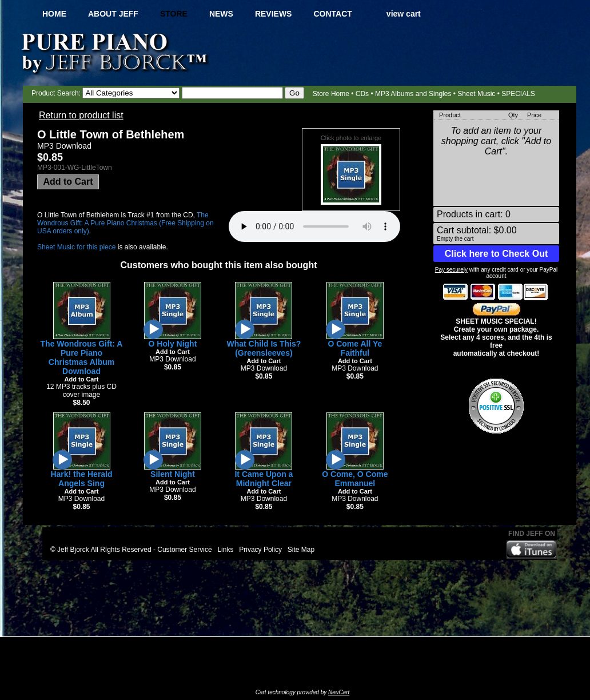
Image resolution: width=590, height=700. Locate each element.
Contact (332, 14)
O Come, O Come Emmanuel (355, 479)
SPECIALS (518, 94)
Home (54, 14)
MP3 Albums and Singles (413, 94)
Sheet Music (476, 94)
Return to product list (81, 115)
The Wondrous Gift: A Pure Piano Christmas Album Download (82, 357)
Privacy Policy (260, 550)
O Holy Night (173, 344)
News (221, 14)
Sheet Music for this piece (76, 247)
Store (174, 14)
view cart (404, 14)
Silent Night (173, 474)
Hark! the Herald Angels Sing (81, 479)
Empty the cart (455, 239)
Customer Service (184, 550)
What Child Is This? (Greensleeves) (264, 348)
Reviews (274, 14)
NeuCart (339, 692)
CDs (362, 94)
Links (225, 550)
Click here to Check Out (497, 254)
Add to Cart (68, 182)
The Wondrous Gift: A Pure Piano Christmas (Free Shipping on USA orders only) (125, 223)
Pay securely (451, 270)
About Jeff (113, 14)
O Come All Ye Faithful (355, 348)
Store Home (331, 94)
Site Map (301, 550)
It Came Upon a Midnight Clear (264, 479)
